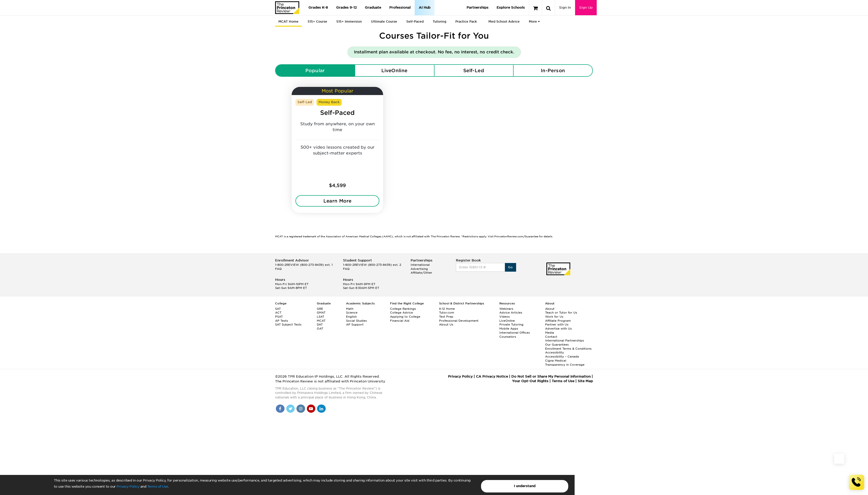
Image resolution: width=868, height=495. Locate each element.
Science (352, 313)
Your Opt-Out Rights (530, 381)
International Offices (515, 333)
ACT (278, 313)
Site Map (585, 381)
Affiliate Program (558, 321)
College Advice (401, 313)
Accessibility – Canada (562, 357)
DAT (320, 324)
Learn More (338, 201)
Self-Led (474, 71)
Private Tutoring (511, 324)
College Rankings (403, 309)
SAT (278, 309)
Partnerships (477, 7)
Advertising (419, 269)
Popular (315, 71)
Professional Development (459, 321)
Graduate (373, 7)
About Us (446, 324)
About (550, 309)
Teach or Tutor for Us (561, 313)
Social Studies (356, 321)
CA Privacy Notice (492, 376)
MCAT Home (288, 21)
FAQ (278, 269)
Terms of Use (158, 486)
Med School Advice (504, 21)
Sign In (565, 7)
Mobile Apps (509, 329)
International (420, 265)
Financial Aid (400, 321)
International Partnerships (565, 341)
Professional (400, 7)
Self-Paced (415, 21)
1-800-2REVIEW (304, 265)
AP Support (355, 324)
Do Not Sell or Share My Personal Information (551, 376)
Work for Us (554, 317)
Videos (505, 317)
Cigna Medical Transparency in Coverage (565, 363)
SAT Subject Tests (288, 324)
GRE (320, 309)
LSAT (320, 317)
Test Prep (446, 317)
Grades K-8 (318, 7)
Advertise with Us (558, 329)
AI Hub (425, 7)
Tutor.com (447, 313)
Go (510, 267)
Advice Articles (511, 313)
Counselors (508, 337)
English (351, 317)
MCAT (321, 321)
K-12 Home (447, 309)
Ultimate (384, 21)
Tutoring (439, 21)
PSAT (279, 317)
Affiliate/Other (421, 273)
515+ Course (317, 21)
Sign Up (586, 7)
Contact (551, 337)
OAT (320, 329)
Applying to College (405, 317)
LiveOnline (394, 71)
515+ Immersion (349, 21)
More (534, 21)
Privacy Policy (128, 486)
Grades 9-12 (346, 7)
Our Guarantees (557, 345)
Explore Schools (511, 7)
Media (550, 333)
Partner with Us (557, 324)
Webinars (506, 309)
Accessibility (555, 352)
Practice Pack (466, 21)
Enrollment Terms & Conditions (568, 349)
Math (350, 309)
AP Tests (282, 321)
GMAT (321, 313)
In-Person (553, 71)
